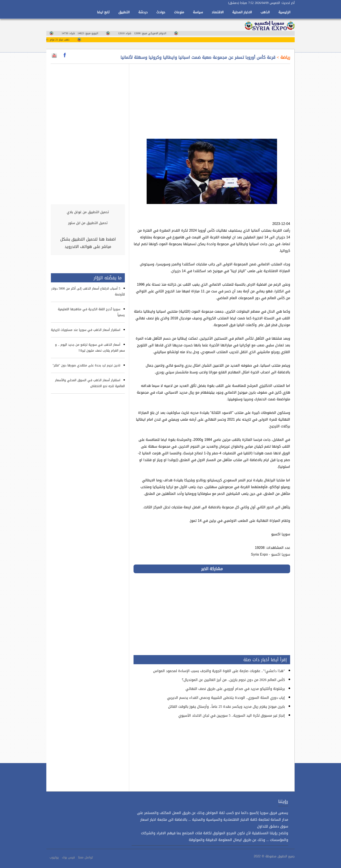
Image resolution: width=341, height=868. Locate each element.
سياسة (198, 12)
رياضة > (283, 57)
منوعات (179, 12)
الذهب (265, 12)
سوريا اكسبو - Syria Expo (271, 554)
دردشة (143, 12)
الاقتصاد (218, 12)
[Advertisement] (212, 99)
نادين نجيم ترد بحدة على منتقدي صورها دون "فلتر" (86, 365)
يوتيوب (54, 857)
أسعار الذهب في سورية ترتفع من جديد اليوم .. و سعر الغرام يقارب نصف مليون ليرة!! (90, 348)
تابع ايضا (103, 12)
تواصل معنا (85, 857)
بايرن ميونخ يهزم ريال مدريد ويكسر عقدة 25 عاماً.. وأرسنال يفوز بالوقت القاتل (226, 707)
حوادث (161, 12)
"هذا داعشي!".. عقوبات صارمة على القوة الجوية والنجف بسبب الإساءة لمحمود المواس (219, 671)
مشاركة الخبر (212, 569)
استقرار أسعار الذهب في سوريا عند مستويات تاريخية (86, 330)
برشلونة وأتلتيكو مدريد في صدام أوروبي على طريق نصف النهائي (235, 689)
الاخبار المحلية (242, 12)
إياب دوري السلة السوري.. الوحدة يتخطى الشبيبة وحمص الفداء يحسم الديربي (226, 698)
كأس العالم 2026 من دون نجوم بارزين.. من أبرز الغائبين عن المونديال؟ (233, 680)
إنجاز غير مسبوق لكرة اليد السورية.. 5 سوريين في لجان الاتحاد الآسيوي (232, 715)
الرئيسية (284, 12)
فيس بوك (68, 857)
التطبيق (124, 12)
